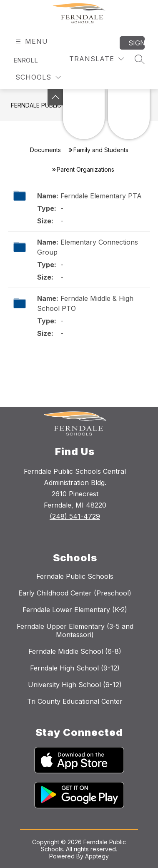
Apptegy (97, 856)
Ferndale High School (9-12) (75, 668)
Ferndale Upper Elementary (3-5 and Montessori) (75, 630)
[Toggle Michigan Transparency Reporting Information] (55, 97)
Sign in (137, 43)
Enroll (26, 60)
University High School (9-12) (75, 685)
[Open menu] (31, 41)
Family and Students (101, 150)
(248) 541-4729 (75, 516)
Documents (45, 150)
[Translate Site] (97, 59)
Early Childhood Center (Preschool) (75, 593)
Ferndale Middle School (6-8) (75, 651)
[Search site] (140, 59)
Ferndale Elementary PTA (101, 196)
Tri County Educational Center (75, 701)
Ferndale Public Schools (75, 576)
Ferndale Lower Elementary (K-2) (75, 610)
